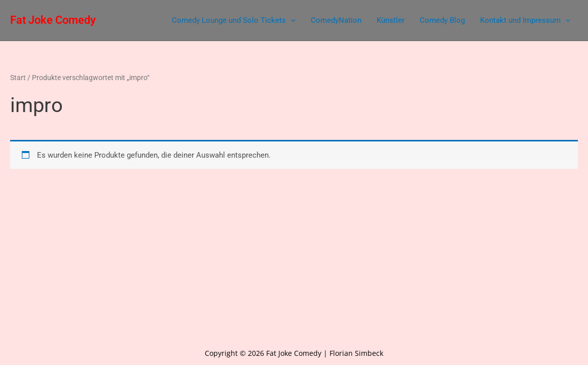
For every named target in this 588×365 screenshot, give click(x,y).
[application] (291, 20)
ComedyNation (336, 20)
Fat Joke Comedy (53, 20)
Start (18, 78)
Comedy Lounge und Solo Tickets (234, 20)
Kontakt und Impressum (525, 20)
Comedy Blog (442, 20)
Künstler (391, 20)
